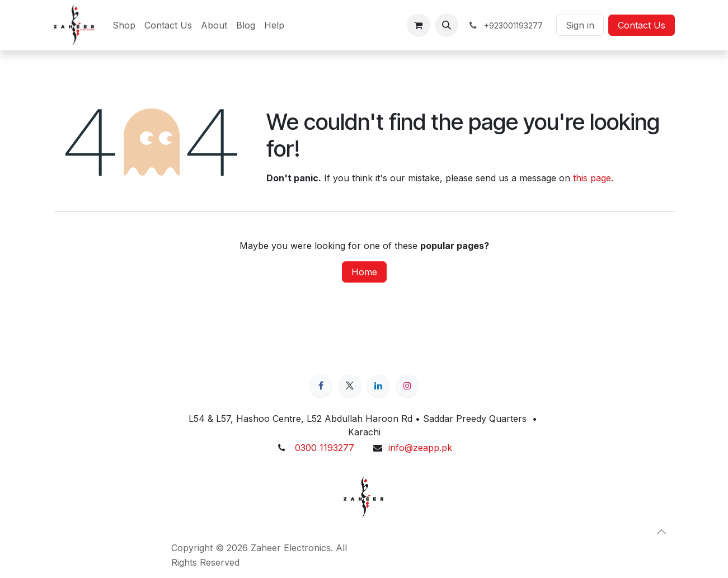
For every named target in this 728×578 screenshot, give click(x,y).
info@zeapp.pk (420, 448)
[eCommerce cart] (419, 25)
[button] (447, 25)
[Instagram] (407, 386)
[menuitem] (124, 25)
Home (364, 272)
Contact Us (642, 25)
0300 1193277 (325, 448)
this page (592, 178)
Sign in (580, 25)
